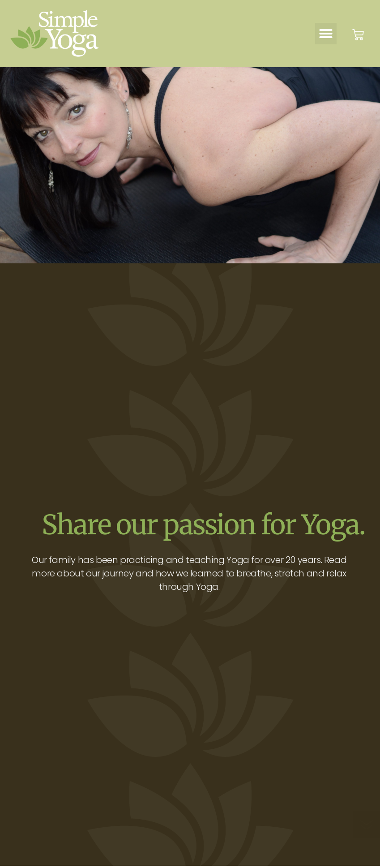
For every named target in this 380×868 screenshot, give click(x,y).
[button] (326, 34)
